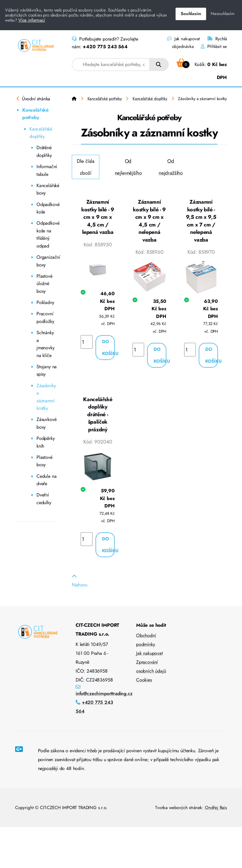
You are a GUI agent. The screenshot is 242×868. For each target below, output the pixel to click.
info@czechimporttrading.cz (104, 693)
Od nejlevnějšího (128, 167)
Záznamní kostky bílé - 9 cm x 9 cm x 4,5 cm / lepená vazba (98, 217)
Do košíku (108, 348)
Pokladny (45, 302)
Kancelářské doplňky (41, 133)
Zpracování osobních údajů (151, 667)
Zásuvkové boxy (46, 423)
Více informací (32, 20)
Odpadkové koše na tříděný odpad (47, 234)
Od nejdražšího (171, 167)
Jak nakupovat (183, 39)
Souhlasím (191, 14)
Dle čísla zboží (86, 167)
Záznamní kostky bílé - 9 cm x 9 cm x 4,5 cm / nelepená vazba (149, 221)
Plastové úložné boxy (44, 284)
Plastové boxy (44, 461)
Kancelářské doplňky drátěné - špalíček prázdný (98, 414)
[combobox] (111, 65)
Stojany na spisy (47, 370)
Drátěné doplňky (44, 151)
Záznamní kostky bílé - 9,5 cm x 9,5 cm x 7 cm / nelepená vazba (201, 221)
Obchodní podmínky (146, 640)
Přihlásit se (214, 46)
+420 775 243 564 (105, 47)
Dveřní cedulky (44, 499)
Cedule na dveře (46, 480)
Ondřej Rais (216, 808)
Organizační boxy (47, 261)
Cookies (144, 680)
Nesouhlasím (222, 14)
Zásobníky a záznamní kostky (46, 397)
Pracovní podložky (45, 318)
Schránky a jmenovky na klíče (46, 344)
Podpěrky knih (46, 442)
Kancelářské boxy (47, 189)
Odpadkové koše (47, 208)
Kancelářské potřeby (35, 114)
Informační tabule (47, 170)
